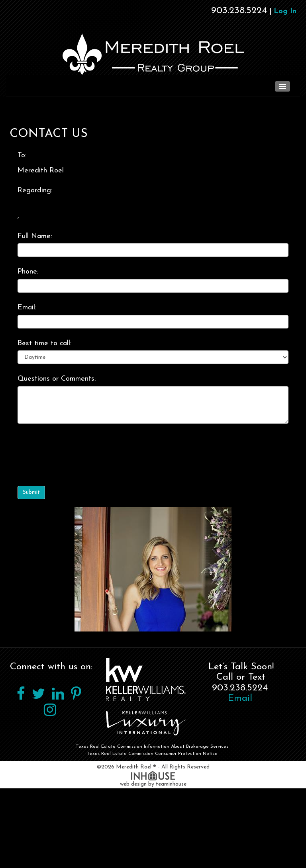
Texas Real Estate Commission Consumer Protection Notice (152, 754)
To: (22, 155)
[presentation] (78, 450)
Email (240, 698)
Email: (27, 308)
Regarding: (35, 191)
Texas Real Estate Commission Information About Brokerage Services (152, 747)
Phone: (28, 272)
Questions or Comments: (57, 379)
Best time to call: (44, 343)
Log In (285, 11)
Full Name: (35, 236)
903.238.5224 (239, 11)
